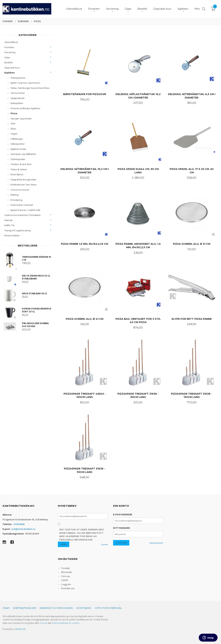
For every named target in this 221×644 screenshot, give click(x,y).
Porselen (9, 47)
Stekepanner (18, 78)
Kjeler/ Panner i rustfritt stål (25, 210)
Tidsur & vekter (19, 169)
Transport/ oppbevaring (18, 230)
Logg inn (66, 584)
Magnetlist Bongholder (23, 180)
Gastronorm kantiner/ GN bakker (23, 215)
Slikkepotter (18, 144)
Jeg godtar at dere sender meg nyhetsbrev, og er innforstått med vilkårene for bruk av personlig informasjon (82, 535)
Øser (13, 129)
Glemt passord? (156, 543)
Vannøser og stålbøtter (23, 154)
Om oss (66, 576)
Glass (7, 57)
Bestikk (9, 62)
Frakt (6, 608)
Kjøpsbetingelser (25, 608)
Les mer (104, 544)
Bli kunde (67, 572)
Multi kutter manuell (22, 205)
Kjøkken (9, 73)
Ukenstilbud (11, 42)
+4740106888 (19, 524)
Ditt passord (122, 528)
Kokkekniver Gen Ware (24, 185)
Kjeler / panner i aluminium (25, 83)
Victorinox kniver (20, 190)
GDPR (65, 580)
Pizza (14, 113)
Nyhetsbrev (84, 608)
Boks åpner (17, 174)
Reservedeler (12, 235)
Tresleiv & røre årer (21, 164)
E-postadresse (123, 515)
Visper (14, 134)
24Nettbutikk (20, 629)
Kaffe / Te (9, 225)
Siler (13, 123)
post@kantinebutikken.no (23, 529)
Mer (197, 9)
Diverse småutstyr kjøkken (25, 108)
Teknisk (8, 220)
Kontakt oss (68, 588)
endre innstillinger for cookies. (66, 623)
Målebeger (17, 139)
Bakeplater (17, 103)
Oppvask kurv (12, 68)
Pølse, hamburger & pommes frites (30, 88)
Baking (15, 195)
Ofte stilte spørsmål (108, 608)
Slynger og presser (21, 118)
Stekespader (18, 159)
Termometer (18, 93)
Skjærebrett (18, 98)
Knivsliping (16, 200)
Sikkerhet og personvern (56, 608)
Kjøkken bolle (18, 149)
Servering (10, 52)
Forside (66, 568)
